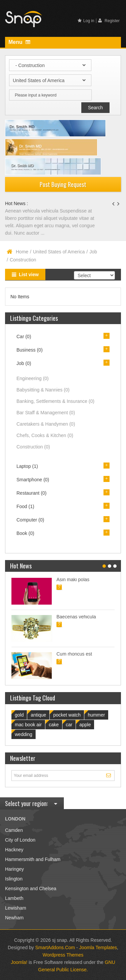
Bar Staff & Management (46, 413)
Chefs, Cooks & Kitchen (45, 435)
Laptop (27, 466)
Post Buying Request (63, 184)
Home (22, 252)
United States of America (59, 252)
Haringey (14, 869)
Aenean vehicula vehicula (32, 211)
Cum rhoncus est (74, 654)
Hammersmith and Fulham (33, 859)
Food (25, 506)
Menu (19, 42)
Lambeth (14, 898)
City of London (20, 840)
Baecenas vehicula (76, 617)
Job (93, 252)
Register (109, 21)
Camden (14, 830)
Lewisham (16, 908)
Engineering (33, 378)
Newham (14, 918)
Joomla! (19, 962)
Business (30, 350)
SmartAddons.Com (55, 947)
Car (24, 336)
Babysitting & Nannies (43, 390)
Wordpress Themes (63, 955)
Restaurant (32, 493)
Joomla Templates (98, 947)
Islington (14, 879)
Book (25, 533)
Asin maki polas (73, 579)
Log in (86, 21)
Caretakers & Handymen (46, 424)
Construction (33, 447)
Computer (30, 520)
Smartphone (33, 480)
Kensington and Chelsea (31, 889)
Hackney (14, 850)
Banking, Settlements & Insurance (55, 401)
